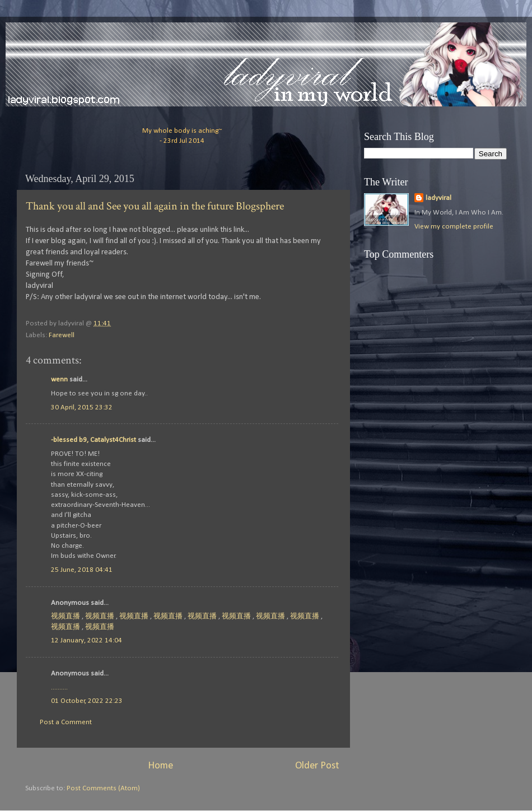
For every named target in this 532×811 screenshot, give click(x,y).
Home (160, 766)
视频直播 (66, 616)
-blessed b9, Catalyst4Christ (94, 440)
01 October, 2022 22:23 (87, 701)
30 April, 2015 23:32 (82, 407)
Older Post (317, 766)
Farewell (62, 335)
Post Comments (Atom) (103, 788)
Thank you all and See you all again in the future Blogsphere (155, 206)
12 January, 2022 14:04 (87, 640)
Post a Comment (66, 722)
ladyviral (438, 198)
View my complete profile (454, 227)
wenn (59, 379)
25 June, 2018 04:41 (82, 570)
